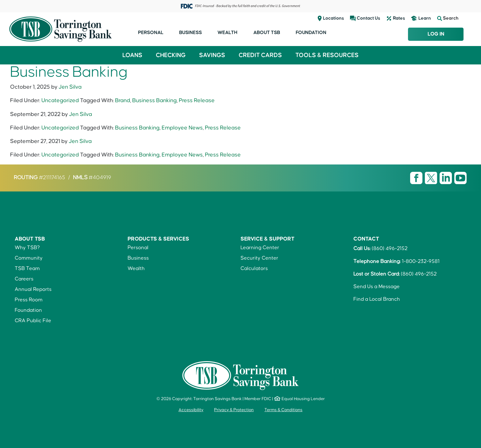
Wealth (227, 33)
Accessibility (191, 410)
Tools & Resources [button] (327, 55)
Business (190, 33)
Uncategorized (60, 100)
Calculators (254, 268)
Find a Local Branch (377, 299)
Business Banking (154, 100)
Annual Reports (33, 289)
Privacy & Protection (234, 410)
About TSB (267, 33)
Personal (151, 33)
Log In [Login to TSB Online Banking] (436, 34)
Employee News (182, 128)
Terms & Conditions (283, 410)
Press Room (29, 300)
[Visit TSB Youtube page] (460, 178)
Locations (333, 18)
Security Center (259, 258)
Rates (399, 18)
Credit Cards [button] (260, 55)
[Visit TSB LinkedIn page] (446, 178)
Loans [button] (132, 55)
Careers (24, 279)
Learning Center (260, 248)
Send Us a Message (377, 287)
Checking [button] (171, 55)
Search (448, 18)
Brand (123, 100)
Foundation (311, 33)
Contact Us (368, 18)
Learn (425, 18)
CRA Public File (33, 321)
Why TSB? (27, 248)
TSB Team (27, 268)
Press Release (197, 100)
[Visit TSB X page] (432, 178)
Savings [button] (212, 55)
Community (29, 258)
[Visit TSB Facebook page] (417, 178)
